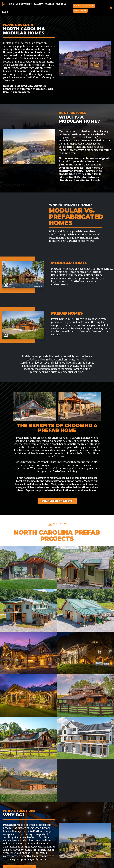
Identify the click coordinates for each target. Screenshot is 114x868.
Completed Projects (57, 501)
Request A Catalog (84, 6)
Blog (5, 12)
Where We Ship (24, 4)
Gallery (38, 4)
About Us (61, 4)
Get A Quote (80, 11)
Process (49, 4)
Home (5, 4)
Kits (11, 4)
